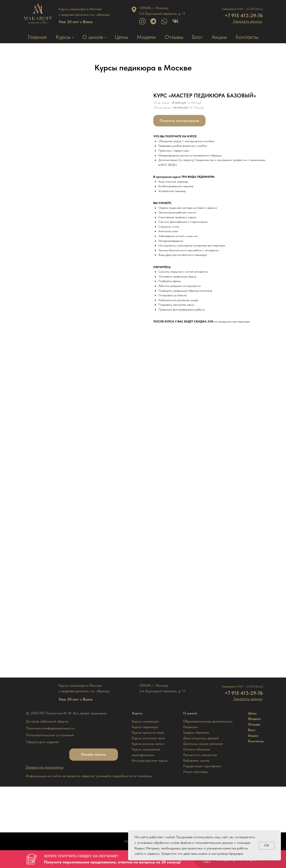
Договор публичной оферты (47, 721)
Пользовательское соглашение (50, 735)
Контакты (247, 37)
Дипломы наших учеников (203, 744)
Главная (37, 37)
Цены (121, 37)
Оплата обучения (196, 749)
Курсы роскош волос (148, 744)
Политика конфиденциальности (50, 728)
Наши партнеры (196, 772)
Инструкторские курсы (150, 760)
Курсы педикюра (145, 727)
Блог (198, 37)
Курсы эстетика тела (148, 738)
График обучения (196, 732)
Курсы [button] (63, 37)
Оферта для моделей (42, 742)
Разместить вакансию (200, 755)
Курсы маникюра (145, 721)
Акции (219, 37)
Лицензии (190, 727)
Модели (146, 37)
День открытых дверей (201, 738)
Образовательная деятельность (208, 721)
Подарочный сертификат (202, 766)
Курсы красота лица (148, 732)
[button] (248, 21)
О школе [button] (93, 37)
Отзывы (174, 37)
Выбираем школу (196, 760)
